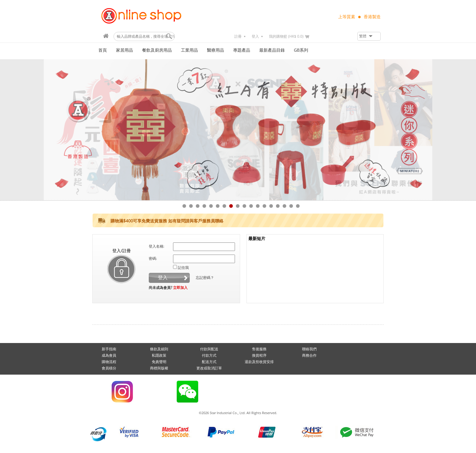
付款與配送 (209, 349)
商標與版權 (159, 368)
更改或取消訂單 (209, 368)
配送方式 (209, 362)
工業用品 (189, 50)
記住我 (183, 268)
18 (298, 206)
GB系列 (301, 50)
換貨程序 (259, 355)
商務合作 (309, 355)
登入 (255, 36)
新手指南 (109, 349)
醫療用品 (216, 50)
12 (258, 206)
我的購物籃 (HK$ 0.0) (286, 36)
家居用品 (124, 50)
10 (244, 206)
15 (278, 206)
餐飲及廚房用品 (157, 50)
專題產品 (242, 50)
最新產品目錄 (272, 50)
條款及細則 (159, 349)
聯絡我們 (309, 349)
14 (271, 206)
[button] (369, 36)
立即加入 (180, 288)
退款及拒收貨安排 (259, 362)
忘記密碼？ (205, 278)
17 (291, 206)
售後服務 (259, 349)
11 (251, 206)
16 (284, 206)
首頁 (103, 50)
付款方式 (209, 355)
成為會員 (109, 355)
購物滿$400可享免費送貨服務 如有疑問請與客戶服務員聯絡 (167, 221)
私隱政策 (159, 355)
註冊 (238, 36)
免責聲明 (159, 362)
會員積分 (109, 368)
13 (264, 206)
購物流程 (109, 362)
